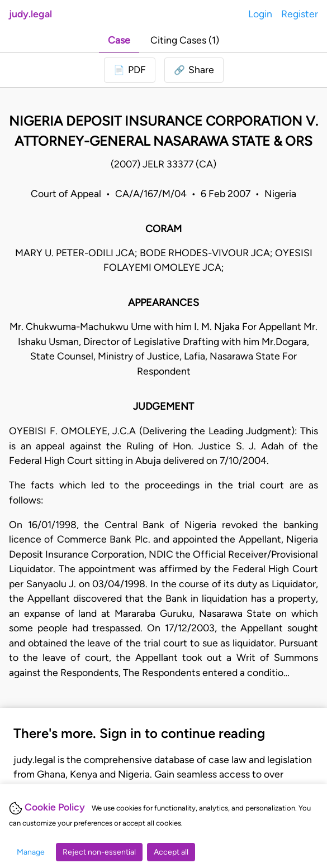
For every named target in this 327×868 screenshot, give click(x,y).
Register (300, 14)
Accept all (171, 852)
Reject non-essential (99, 852)
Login (260, 14)
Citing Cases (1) (185, 40)
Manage (31, 852)
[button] (194, 70)
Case (119, 40)
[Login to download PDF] (130, 70)
